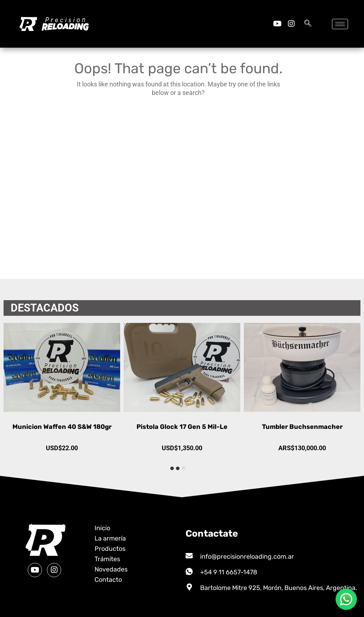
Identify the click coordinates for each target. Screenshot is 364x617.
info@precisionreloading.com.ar (247, 557)
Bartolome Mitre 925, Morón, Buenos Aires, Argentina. (279, 588)
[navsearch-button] (308, 24)
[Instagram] (291, 24)
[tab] (183, 468)
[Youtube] (277, 24)
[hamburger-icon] (340, 24)
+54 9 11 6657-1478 (229, 572)
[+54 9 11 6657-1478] (189, 571)
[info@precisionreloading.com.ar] (189, 556)
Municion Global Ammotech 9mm (62, 427)
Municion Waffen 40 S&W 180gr (182, 427)
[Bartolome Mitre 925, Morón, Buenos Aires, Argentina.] (189, 587)
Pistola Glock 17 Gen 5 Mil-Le (302, 427)
